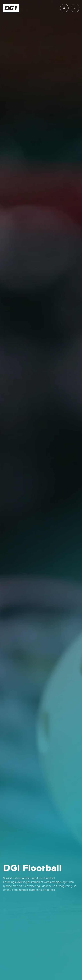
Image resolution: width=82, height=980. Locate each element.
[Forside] (11, 8)
